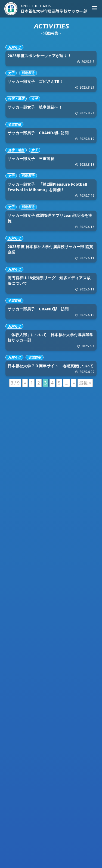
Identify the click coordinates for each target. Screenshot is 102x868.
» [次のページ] (74, 383)
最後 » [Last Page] (85, 383)
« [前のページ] (25, 383)
